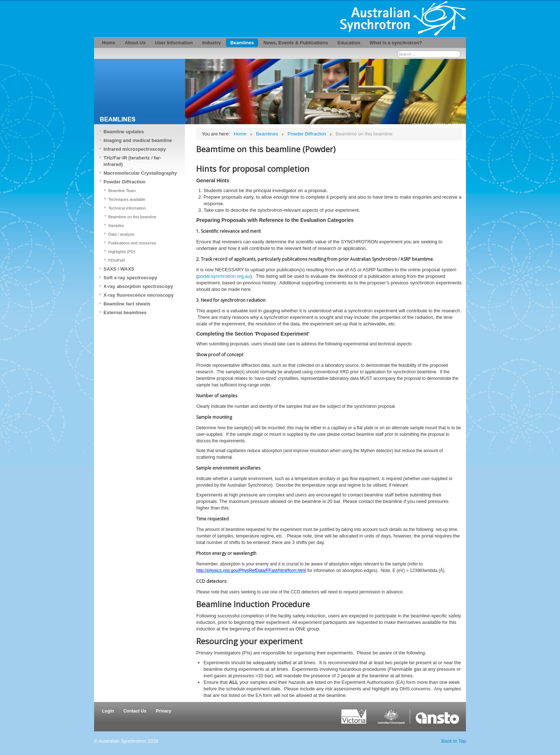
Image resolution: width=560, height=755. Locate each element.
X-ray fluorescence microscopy (139, 295)
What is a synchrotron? (396, 43)
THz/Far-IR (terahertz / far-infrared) (133, 161)
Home (109, 43)
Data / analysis (121, 234)
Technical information (127, 208)
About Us (135, 43)
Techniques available (127, 199)
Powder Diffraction (125, 182)
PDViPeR (117, 260)
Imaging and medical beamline (138, 140)
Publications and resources (132, 243)
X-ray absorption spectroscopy (138, 286)
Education (349, 43)
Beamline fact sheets (127, 304)
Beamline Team (122, 191)
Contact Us (135, 711)
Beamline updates (124, 132)
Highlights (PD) (122, 252)
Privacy (164, 711)
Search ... (397, 51)
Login (108, 711)
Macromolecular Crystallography (140, 173)
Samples (116, 226)
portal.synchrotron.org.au (224, 276)
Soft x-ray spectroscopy (130, 278)
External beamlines (125, 312)
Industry (212, 43)
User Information (174, 43)
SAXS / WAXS (119, 269)
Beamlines (242, 43)
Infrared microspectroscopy (135, 149)
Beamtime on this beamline (132, 217)
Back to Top (454, 741)
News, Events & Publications (296, 43)
